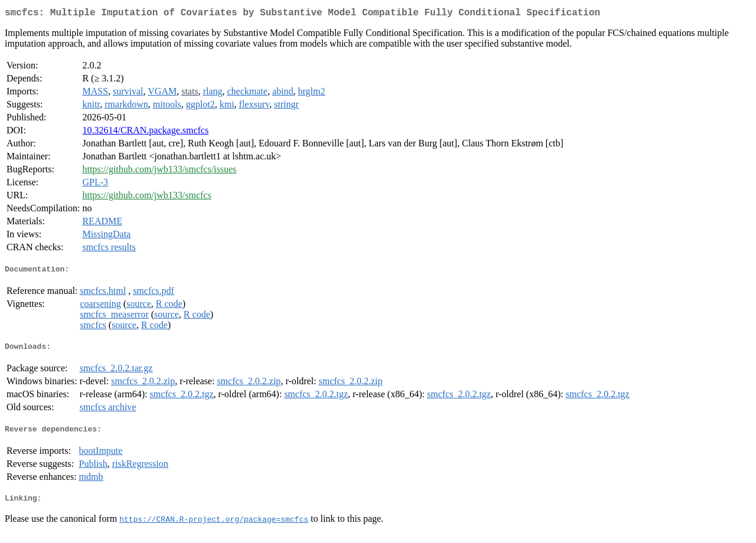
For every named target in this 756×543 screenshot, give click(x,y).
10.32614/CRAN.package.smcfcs (145, 133)
